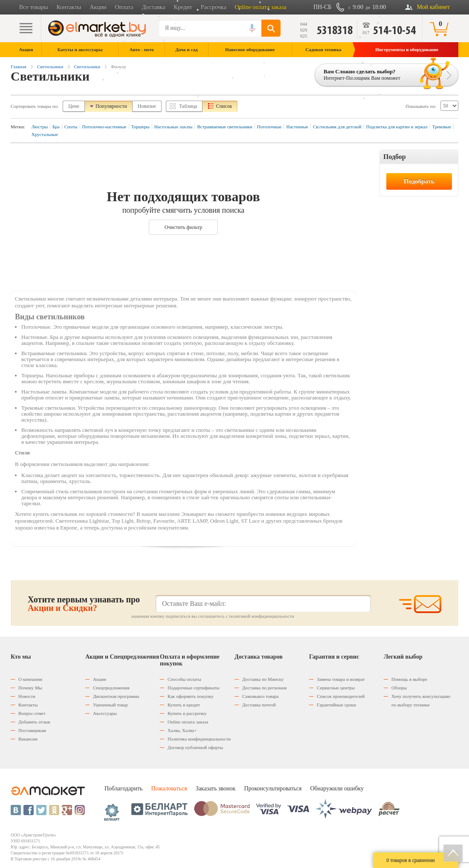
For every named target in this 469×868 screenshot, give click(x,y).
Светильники (50, 67)
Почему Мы (30, 688)
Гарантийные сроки (336, 705)
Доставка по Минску (263, 679)
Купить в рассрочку (187, 713)
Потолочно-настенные (104, 127)
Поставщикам (32, 730)
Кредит (183, 7)
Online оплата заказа (261, 7)
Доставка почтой (259, 705)
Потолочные (269, 127)
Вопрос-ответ (32, 713)
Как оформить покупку (191, 696)
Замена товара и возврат (341, 679)
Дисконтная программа (116, 696)
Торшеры (140, 127)
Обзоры (399, 688)
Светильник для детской (337, 127)
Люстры (40, 127)
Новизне (147, 106)
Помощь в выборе (409, 679)
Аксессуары (105, 713)
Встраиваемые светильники (224, 127)
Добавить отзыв (34, 722)
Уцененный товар (110, 705)
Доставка (154, 7)
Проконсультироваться (273, 788)
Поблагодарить (123, 788)
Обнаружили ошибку (337, 788)
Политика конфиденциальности (199, 739)
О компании (30, 679)
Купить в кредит (184, 705)
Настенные (297, 127)
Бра (56, 127)
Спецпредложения (111, 688)
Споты (71, 127)
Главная (19, 67)
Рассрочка (214, 7)
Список (224, 106)
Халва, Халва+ (182, 730)
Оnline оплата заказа (188, 722)
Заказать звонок (216, 788)
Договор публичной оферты (195, 747)
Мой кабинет (433, 7)
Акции (98, 7)
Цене (74, 106)
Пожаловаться (169, 788)
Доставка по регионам (264, 688)
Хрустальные (45, 134)
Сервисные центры (336, 688)
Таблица (188, 106)
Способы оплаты (184, 679)
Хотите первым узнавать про (84, 604)
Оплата (124, 7)
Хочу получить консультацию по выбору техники (421, 700)
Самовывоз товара (260, 696)
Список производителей (341, 696)
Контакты (69, 7)
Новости (27, 696)
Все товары (33, 7)
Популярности (111, 106)
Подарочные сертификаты (194, 688)
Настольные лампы (174, 127)
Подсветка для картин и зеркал (397, 127)
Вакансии (28, 739)
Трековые (442, 127)
